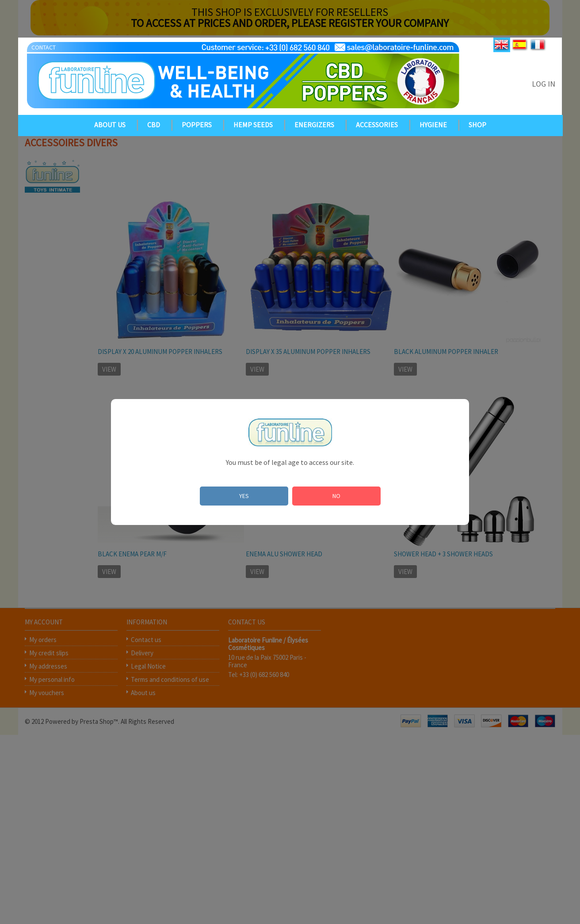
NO (336, 496)
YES (244, 496)
